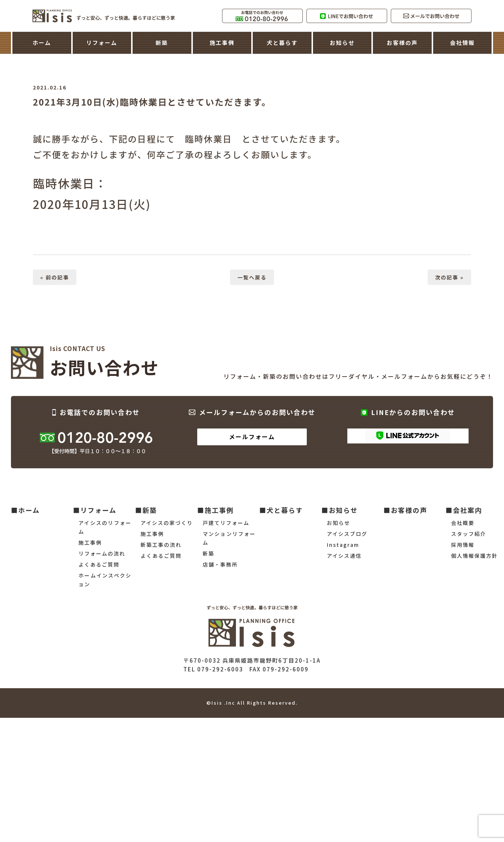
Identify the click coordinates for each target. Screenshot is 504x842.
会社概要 (463, 523)
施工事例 (222, 43)
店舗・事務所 (220, 564)
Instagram (343, 545)
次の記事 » (449, 277)
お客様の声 (402, 43)
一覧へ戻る (252, 277)
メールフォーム (252, 437)
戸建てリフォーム (226, 523)
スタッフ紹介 (469, 534)
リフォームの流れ (102, 553)
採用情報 (463, 545)
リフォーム (102, 43)
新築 (162, 43)
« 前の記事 (55, 277)
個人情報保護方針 (474, 556)
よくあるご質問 (99, 564)
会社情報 (462, 43)
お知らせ (342, 43)
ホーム (42, 43)
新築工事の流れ (161, 545)
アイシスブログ (347, 534)
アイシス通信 (344, 556)
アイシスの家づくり (167, 523)
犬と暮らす (282, 43)
